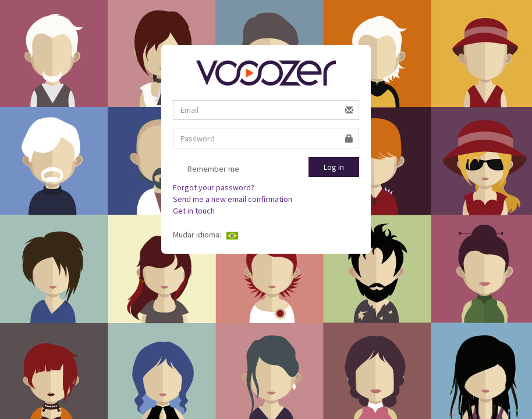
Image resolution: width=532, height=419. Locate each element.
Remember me (206, 169)
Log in (334, 167)
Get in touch (194, 211)
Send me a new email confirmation (233, 199)
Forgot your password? (214, 187)
